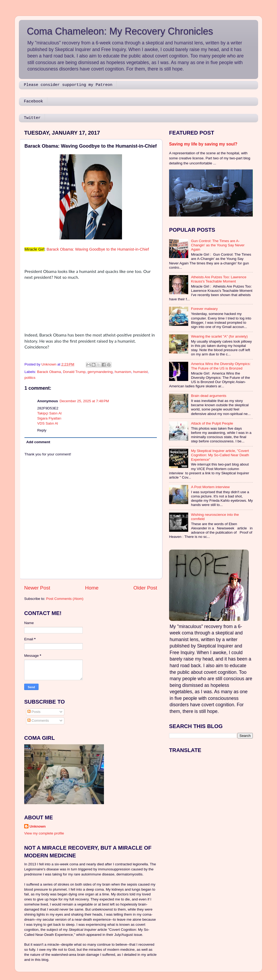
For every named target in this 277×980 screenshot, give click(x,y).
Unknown (38, 826)
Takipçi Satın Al (49, 413)
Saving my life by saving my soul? (203, 144)
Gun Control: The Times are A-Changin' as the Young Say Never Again (218, 245)
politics (30, 378)
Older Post (145, 588)
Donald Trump (74, 372)
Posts (34, 712)
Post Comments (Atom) (65, 599)
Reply (42, 430)
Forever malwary (204, 309)
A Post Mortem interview (210, 487)
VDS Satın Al (48, 423)
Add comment (38, 442)
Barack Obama (49, 372)
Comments (38, 721)
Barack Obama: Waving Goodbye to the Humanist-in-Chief (98, 249)
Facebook (33, 101)
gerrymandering (100, 372)
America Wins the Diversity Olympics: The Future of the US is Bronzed (221, 366)
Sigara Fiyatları (49, 418)
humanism (123, 372)
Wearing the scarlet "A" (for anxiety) (219, 336)
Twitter (32, 118)
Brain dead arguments (209, 396)
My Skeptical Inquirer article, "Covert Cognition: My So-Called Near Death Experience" (220, 455)
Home (92, 588)
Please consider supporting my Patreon (68, 85)
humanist (140, 372)
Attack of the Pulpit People (212, 423)
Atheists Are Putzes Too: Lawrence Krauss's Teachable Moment (219, 279)
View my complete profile (44, 833)
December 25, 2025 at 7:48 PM (84, 401)
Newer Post (37, 588)
